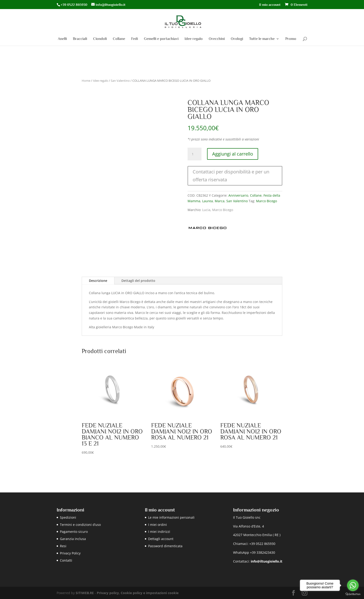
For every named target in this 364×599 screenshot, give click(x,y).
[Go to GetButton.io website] (353, 594)
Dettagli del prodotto (138, 281)
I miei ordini (158, 525)
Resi (63, 546)
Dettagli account (161, 539)
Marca (220, 201)
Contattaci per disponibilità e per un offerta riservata (231, 176)
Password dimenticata (165, 546)
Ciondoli (100, 39)
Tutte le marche (262, 39)
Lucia (206, 210)
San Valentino (120, 81)
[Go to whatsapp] (353, 585)
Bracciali (80, 39)
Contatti (66, 560)
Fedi (135, 39)
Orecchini (217, 39)
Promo (291, 39)
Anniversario (238, 195)
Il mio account (270, 5)
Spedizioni (68, 517)
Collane (119, 39)
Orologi (237, 39)
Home (86, 81)
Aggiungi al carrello (233, 154)
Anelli (62, 39)
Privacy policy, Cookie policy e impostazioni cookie (138, 593)
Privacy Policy (70, 553)
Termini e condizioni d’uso (80, 525)
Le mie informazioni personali (171, 517)
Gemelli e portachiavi (161, 39)
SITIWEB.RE (85, 593)
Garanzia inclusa (73, 539)
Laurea (208, 201)
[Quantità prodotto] (195, 154)
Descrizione (98, 281)
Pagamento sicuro (74, 532)
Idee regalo (194, 39)
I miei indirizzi (159, 532)
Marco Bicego (266, 201)
